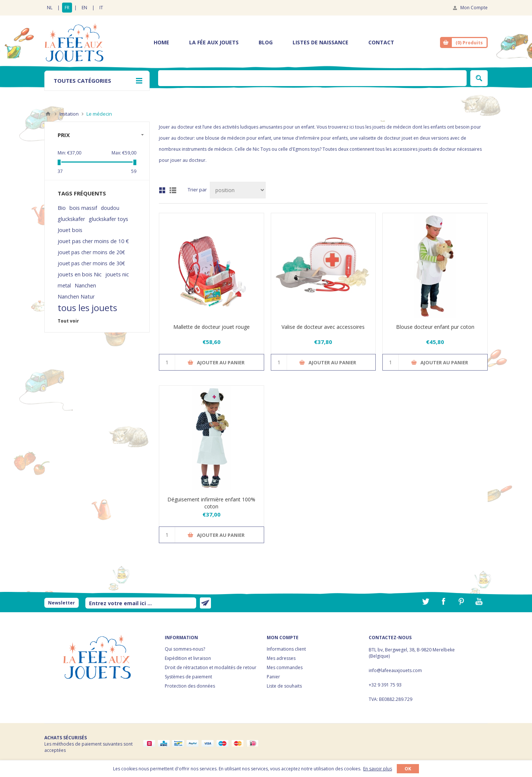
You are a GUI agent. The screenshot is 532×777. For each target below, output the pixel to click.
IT (101, 8)
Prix (64, 135)
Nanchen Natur (76, 297)
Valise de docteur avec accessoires (323, 327)
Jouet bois (70, 230)
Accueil (48, 114)
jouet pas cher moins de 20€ (91, 252)
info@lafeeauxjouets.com (395, 670)
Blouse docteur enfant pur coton (435, 327)
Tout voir (68, 321)
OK (408, 769)
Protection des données (190, 686)
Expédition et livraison (188, 658)
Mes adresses (281, 658)
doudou (110, 208)
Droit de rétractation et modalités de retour (211, 667)
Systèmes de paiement (188, 677)
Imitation (69, 114)
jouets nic (117, 274)
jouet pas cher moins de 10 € (93, 241)
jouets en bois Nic (80, 274)
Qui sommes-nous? (185, 649)
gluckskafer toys (108, 219)
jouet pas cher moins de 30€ (91, 263)
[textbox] (312, 78)
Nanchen (85, 285)
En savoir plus (378, 769)
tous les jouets (87, 308)
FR (67, 8)
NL (50, 8)
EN (84, 8)
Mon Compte (474, 8)
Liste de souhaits (284, 686)
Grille (162, 190)
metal (64, 285)
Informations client (286, 649)
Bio (62, 208)
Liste (173, 190)
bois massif (83, 208)
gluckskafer (71, 219)
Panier (273, 677)
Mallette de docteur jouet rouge (212, 327)
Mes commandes (285, 667)
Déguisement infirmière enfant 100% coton (211, 503)
